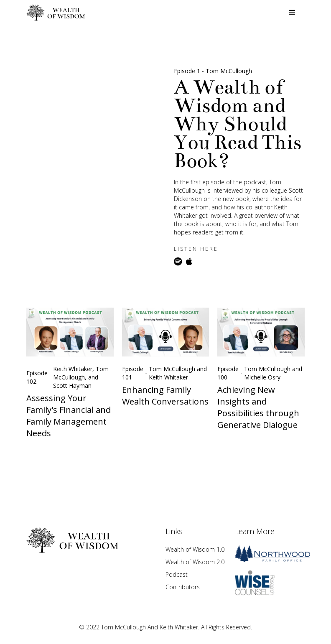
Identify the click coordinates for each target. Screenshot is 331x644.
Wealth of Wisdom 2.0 (195, 562)
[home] (56, 13)
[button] (292, 13)
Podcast (177, 574)
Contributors (183, 587)
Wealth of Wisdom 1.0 (195, 549)
